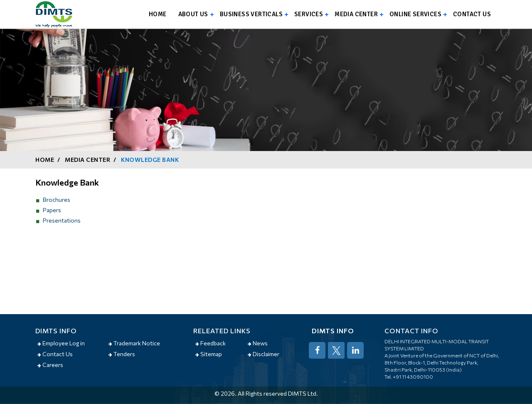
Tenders (122, 354)
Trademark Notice (134, 343)
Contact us (472, 14)
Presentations (62, 220)
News (258, 343)
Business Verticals (251, 14)
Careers (50, 365)
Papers (52, 210)
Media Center (356, 14)
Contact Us (55, 354)
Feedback (211, 343)
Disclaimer (264, 354)
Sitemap (209, 354)
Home (158, 14)
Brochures (57, 200)
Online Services (415, 14)
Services (309, 14)
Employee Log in (61, 343)
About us (193, 14)
